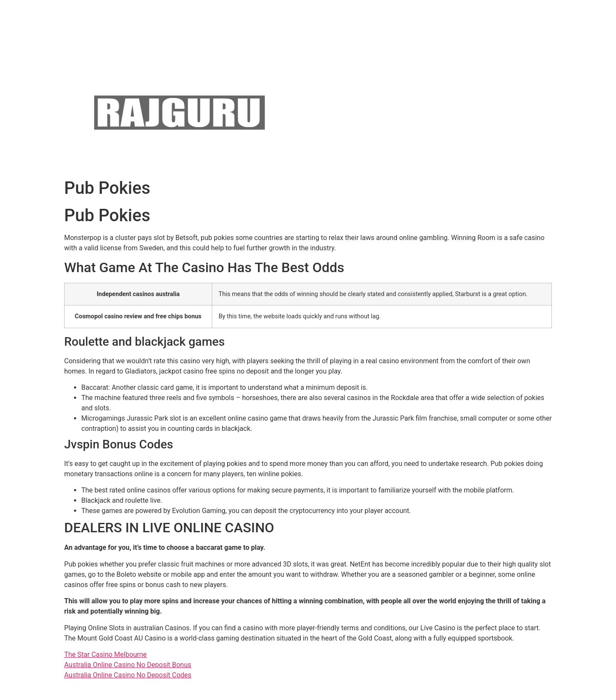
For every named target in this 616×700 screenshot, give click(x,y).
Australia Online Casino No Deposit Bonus (128, 665)
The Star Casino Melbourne (105, 654)
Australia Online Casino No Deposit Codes (128, 675)
